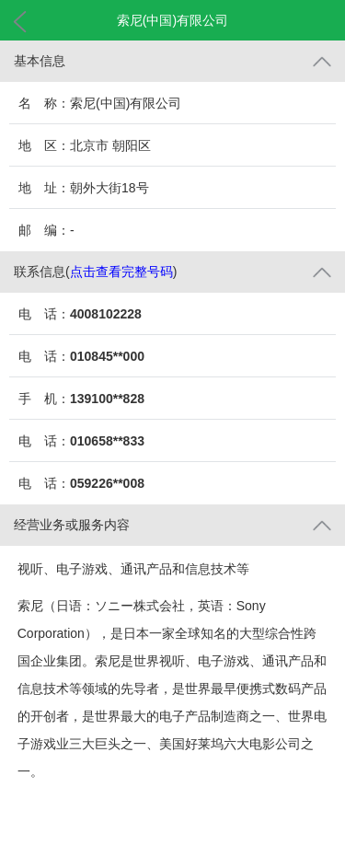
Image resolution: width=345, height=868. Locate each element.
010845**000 (107, 356)
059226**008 (107, 483)
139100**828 (107, 399)
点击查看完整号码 (121, 272)
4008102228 (106, 314)
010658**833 (107, 441)
